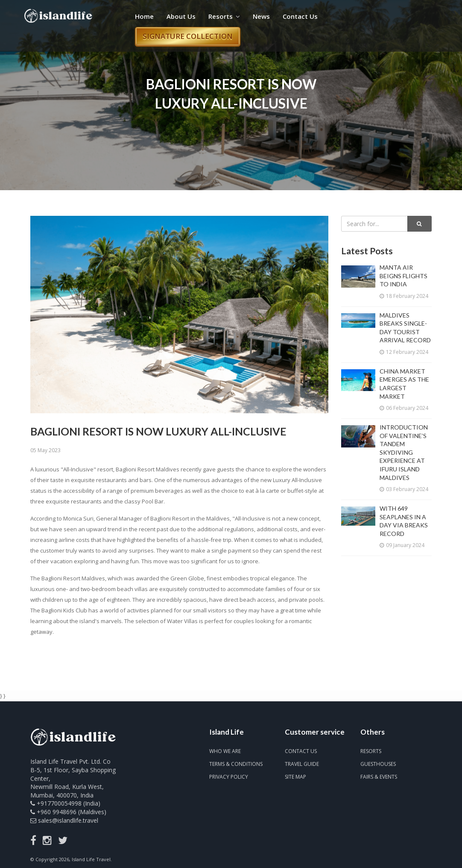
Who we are (225, 751)
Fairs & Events (379, 777)
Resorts (224, 16)
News (261, 16)
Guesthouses (378, 764)
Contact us (301, 751)
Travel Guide (302, 764)
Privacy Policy (229, 777)
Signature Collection (188, 36)
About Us (181, 16)
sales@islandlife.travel (68, 820)
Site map (295, 777)
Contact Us (300, 16)
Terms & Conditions (236, 764)
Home (144, 16)
